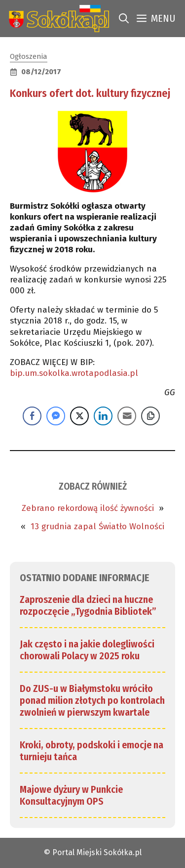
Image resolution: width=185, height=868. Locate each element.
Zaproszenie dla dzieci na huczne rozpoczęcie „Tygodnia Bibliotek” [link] (88, 605)
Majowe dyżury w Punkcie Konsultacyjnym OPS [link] (71, 795)
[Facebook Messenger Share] (56, 416)
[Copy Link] (150, 416)
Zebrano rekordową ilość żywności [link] (88, 508)
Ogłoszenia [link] (29, 56)
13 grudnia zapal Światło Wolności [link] (97, 526)
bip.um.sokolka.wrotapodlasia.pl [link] (74, 373)
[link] (57, 19)
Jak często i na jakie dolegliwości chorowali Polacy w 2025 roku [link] (87, 650)
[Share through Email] (127, 416)
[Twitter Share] (79, 416)
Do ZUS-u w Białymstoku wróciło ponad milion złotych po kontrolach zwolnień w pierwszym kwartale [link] (92, 700)
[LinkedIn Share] (103, 416)
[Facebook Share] (32, 416)
